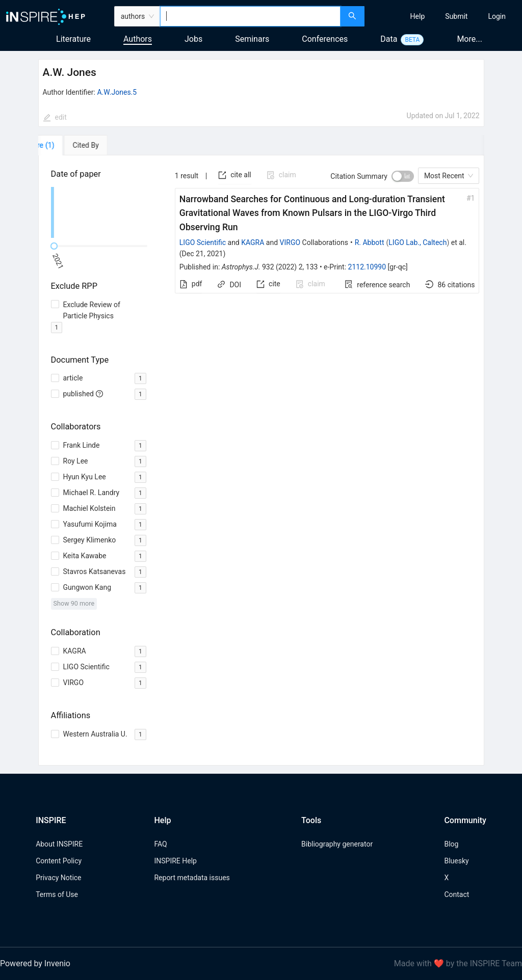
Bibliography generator (337, 844)
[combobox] (250, 16)
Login (497, 16)
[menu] (445, 16)
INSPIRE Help (175, 861)
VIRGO (290, 242)
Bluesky (456, 861)
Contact (456, 894)
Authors (138, 39)
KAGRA (253, 242)
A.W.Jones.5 (117, 92)
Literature (73, 39)
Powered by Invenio (35, 963)
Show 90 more (74, 603)
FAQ (160, 844)
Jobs (193, 39)
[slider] (54, 246)
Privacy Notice (58, 878)
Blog (451, 844)
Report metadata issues (192, 878)
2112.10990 (367, 267)
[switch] (403, 176)
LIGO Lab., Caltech (417, 242)
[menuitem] (418, 16)
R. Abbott (370, 242)
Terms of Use (57, 894)
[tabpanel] (261, 460)
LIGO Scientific (203, 242)
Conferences (325, 39)
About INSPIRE (59, 844)
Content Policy (59, 861)
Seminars (252, 39)
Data (389, 39)
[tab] (68, 145)
